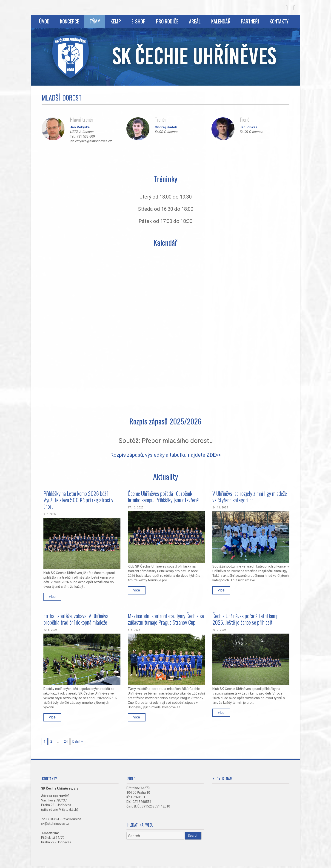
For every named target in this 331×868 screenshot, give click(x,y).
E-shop (138, 21)
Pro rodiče (167, 21)
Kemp (116, 21)
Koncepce (70, 21)
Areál (195, 21)
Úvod (44, 21)
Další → (78, 741)
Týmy (95, 21)
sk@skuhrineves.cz (55, 824)
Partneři (250, 21)
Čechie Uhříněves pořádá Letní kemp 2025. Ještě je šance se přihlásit (245, 619)
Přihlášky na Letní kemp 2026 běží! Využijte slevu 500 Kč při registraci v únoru (78, 500)
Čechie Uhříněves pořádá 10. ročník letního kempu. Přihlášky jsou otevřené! (164, 496)
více (52, 597)
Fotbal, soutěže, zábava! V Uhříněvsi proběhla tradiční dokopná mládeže (76, 619)
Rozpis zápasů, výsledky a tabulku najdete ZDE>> (166, 455)
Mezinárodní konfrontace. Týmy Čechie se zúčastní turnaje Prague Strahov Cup (166, 619)
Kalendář (221, 21)
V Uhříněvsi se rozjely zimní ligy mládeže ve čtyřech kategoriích (250, 496)
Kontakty (279, 21)
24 (66, 741)
